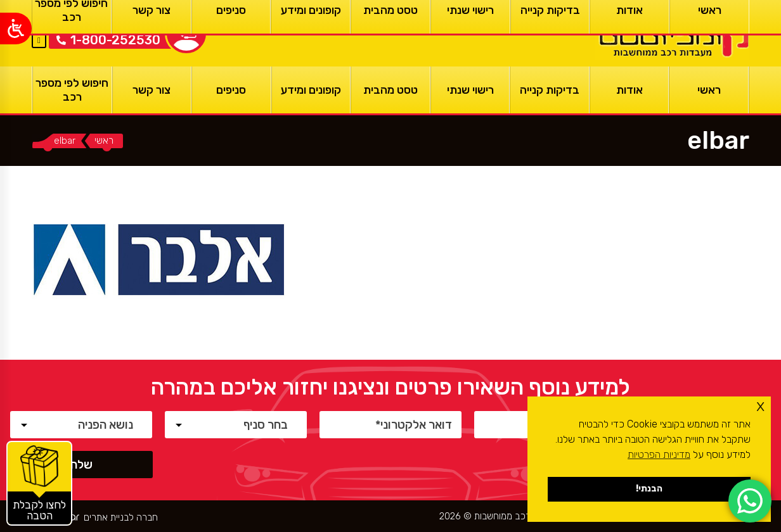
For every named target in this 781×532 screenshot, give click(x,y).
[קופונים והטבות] (39, 483)
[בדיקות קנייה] (550, 90)
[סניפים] (231, 90)
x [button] (760, 406)
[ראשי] (672, 33)
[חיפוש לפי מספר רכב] (72, 90)
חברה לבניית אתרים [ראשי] (121, 518)
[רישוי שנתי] (470, 90)
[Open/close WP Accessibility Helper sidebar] (16, 28)
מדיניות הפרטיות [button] (659, 454)
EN (39, 25)
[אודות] (629, 90)
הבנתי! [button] (649, 489)
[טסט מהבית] (390, 90)
